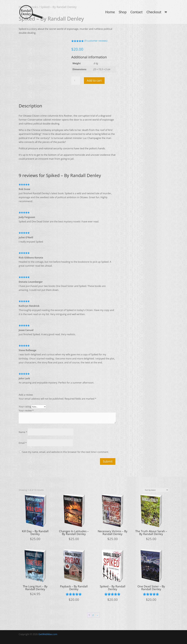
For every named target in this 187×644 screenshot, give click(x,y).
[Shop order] (156, 490)
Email (23, 443)
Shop (123, 13)
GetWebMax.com (48, 634)
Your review (26, 411)
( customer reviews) (96, 41)
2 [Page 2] (93, 615)
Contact (136, 13)
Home (110, 13)
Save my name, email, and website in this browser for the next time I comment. (66, 452)
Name (23, 432)
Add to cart (94, 80)
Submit (108, 461)
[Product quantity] (76, 81)
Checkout (154, 13)
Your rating (25, 407)
